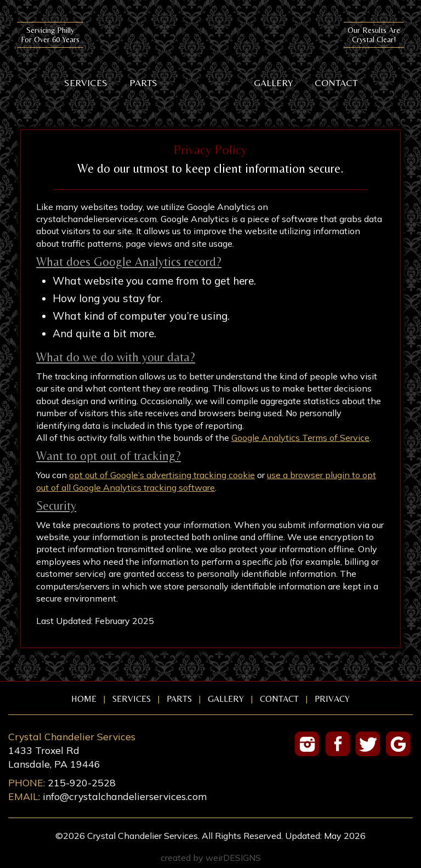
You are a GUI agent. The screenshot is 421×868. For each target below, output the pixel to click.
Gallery (273, 83)
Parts (143, 83)
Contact (336, 83)
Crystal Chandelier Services (210, 48)
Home (84, 699)
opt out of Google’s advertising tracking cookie (162, 475)
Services (86, 83)
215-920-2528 (82, 782)
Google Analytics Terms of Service (300, 438)
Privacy (332, 699)
